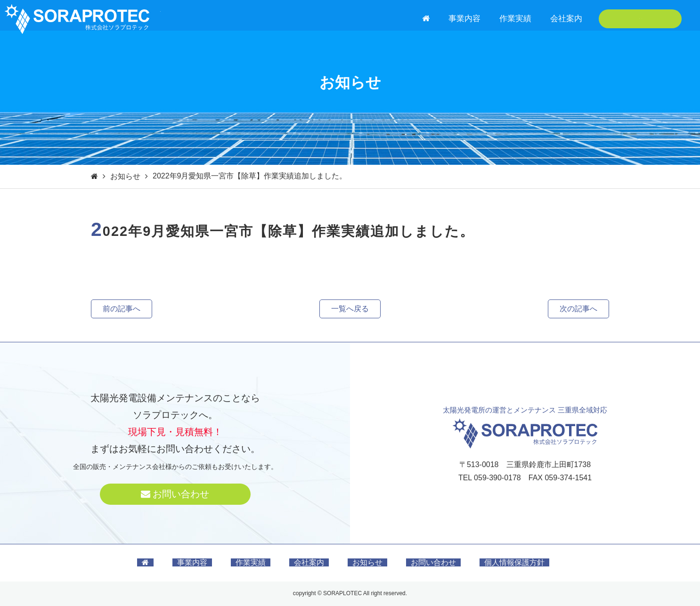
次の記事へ (578, 309)
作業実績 (515, 19)
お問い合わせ (640, 19)
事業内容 (464, 19)
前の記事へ (122, 309)
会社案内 (566, 19)
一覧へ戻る (350, 309)
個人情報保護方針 (514, 562)
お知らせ (125, 176)
